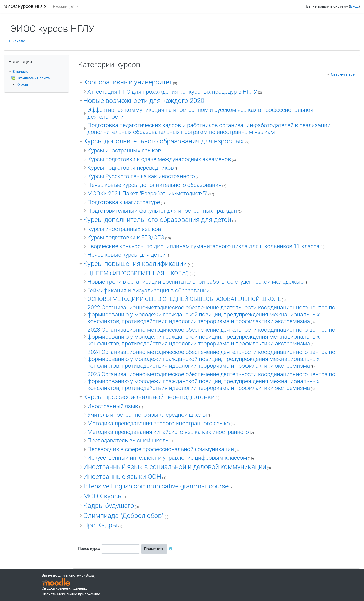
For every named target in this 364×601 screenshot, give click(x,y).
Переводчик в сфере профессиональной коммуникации (161, 449)
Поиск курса (89, 549)
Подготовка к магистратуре (124, 202)
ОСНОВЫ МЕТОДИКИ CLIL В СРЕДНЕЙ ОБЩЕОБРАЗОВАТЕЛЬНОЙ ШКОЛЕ (184, 299)
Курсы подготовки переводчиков (131, 168)
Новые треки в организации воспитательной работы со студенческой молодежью (196, 282)
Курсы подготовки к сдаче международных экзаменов (159, 159)
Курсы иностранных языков (124, 150)
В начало (17, 41)
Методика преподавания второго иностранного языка (159, 423)
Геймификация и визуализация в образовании (149, 290)
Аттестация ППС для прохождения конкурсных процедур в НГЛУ (172, 92)
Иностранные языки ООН (122, 477)
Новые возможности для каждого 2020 (144, 101)
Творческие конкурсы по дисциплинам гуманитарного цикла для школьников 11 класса (203, 246)
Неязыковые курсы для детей (127, 255)
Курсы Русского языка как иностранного (141, 176)
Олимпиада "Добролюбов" (123, 516)
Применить (154, 549)
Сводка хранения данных (64, 588)
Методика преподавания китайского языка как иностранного (168, 432)
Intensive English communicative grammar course (156, 486)
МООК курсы (103, 496)
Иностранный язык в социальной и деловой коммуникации (175, 467)
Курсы (22, 84)
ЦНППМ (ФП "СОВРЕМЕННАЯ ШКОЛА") (138, 273)
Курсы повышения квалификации (135, 264)
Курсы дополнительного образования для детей (157, 220)
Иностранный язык (113, 406)
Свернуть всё (343, 74)
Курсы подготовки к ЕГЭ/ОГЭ (126, 237)
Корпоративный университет (128, 82)
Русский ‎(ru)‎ (64, 6)
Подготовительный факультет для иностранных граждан (162, 211)
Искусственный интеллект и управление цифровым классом (167, 458)
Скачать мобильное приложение (71, 594)
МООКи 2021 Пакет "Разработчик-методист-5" (147, 193)
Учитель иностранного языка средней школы (147, 415)
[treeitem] (36, 72)
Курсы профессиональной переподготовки (149, 397)
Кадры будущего (109, 506)
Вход (354, 6)
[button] (172, 549)
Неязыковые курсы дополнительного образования (154, 185)
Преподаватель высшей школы (129, 440)
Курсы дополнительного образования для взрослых (164, 141)
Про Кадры (100, 525)
